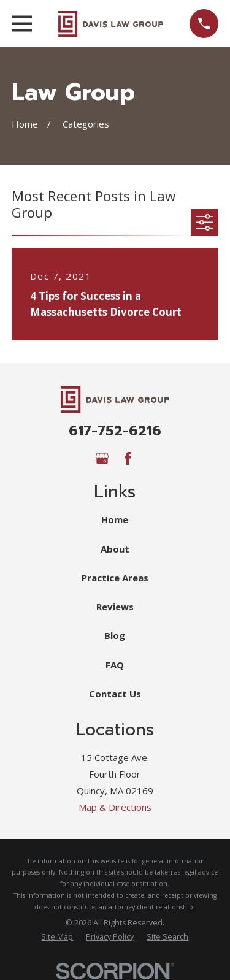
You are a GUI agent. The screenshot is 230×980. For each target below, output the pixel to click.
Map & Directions (115, 807)
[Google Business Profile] (102, 458)
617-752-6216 (115, 431)
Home (115, 519)
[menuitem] (57, 937)
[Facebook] (128, 458)
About (115, 549)
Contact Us (115, 694)
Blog (115, 635)
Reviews (115, 607)
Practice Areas (115, 578)
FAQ (115, 665)
